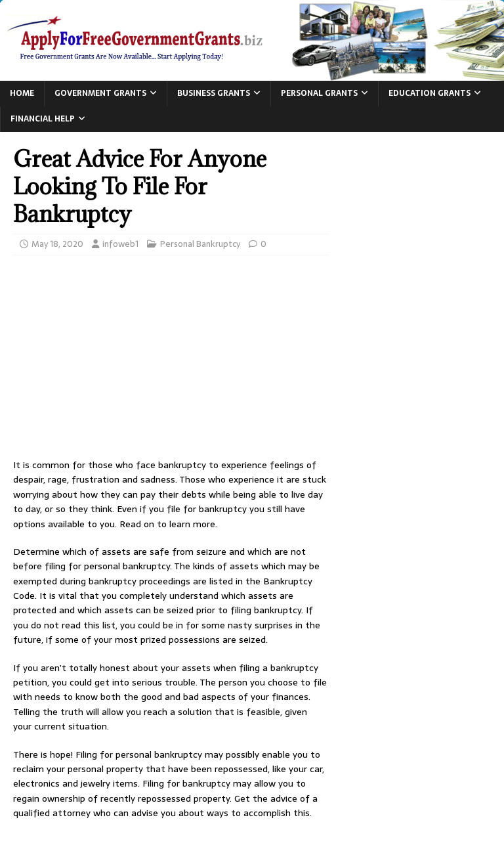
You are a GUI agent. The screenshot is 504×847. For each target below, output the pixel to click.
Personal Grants (319, 93)
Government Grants (100, 93)
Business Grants (214, 93)
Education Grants (430, 93)
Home (22, 93)
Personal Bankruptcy (200, 244)
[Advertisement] (170, 360)
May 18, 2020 (57, 244)
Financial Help (43, 119)
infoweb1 (120, 244)
